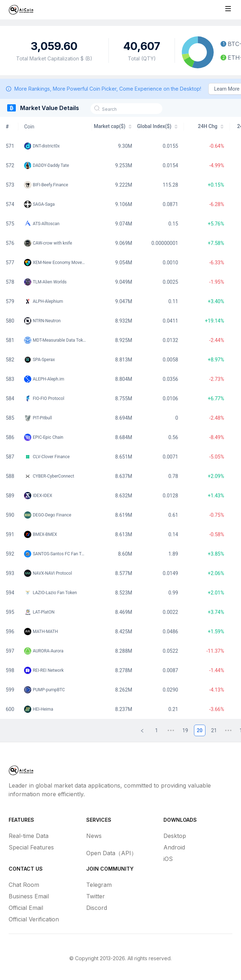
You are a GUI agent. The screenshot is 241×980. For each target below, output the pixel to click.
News (94, 836)
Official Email (26, 908)
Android (174, 847)
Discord (97, 908)
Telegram (99, 885)
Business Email (29, 896)
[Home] (21, 10)
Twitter (96, 896)
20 (200, 730)
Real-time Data (29, 836)
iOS (168, 859)
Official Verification (34, 919)
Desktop (175, 836)
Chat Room (24, 885)
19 (185, 730)
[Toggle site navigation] (228, 9)
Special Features (31, 847)
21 (214, 730)
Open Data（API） (112, 853)
